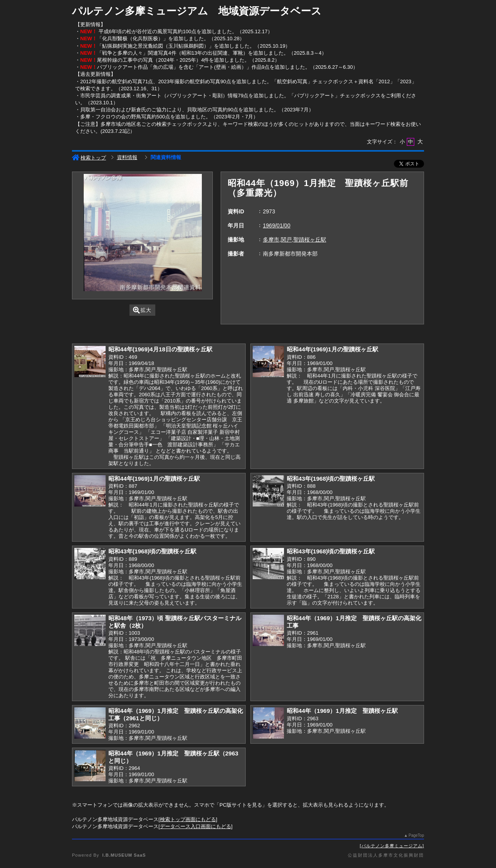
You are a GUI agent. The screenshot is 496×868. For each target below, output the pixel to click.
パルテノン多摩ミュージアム (392, 846)
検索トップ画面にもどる (188, 819)
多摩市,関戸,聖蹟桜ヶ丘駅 (295, 240)
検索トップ (89, 158)
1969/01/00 (277, 226)
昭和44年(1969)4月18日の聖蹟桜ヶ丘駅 (160, 349)
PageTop (416, 835)
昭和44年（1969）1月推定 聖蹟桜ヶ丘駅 (342, 711)
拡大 (142, 310)
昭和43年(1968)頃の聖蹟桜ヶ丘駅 (331, 479)
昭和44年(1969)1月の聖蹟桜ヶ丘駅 (332, 349)
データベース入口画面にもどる (196, 826)
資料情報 (127, 157)
